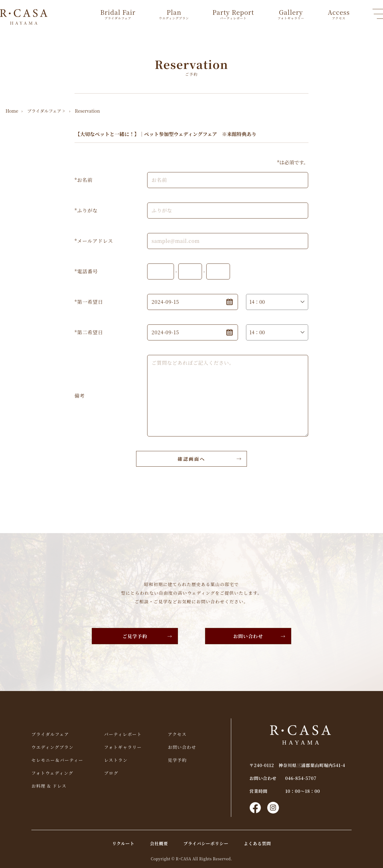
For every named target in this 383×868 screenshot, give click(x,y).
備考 (80, 396)
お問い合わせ (248, 636)
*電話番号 (86, 271)
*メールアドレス (94, 241)
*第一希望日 (89, 302)
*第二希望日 (89, 332)
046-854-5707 (301, 778)
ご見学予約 (135, 636)
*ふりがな (86, 210)
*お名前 (84, 180)
